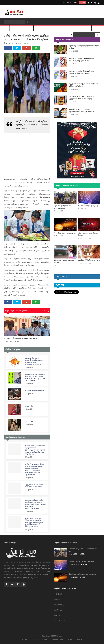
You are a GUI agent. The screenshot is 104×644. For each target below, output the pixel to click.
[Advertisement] (76, 11)
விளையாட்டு (51, 28)
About (34, 640)
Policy (69, 640)
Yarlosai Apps (57, 640)
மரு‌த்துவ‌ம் (63, 28)
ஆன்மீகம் (39, 28)
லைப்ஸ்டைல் (85, 28)
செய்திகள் (16, 28)
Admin (7, 43)
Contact (79, 640)
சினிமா (74, 28)
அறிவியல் (28, 28)
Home (25, 640)
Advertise (44, 640)
